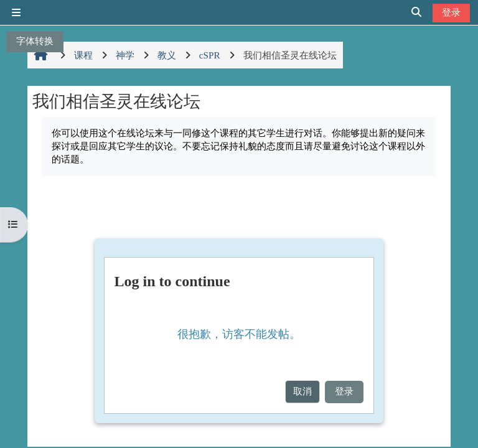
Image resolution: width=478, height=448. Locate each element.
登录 (451, 12)
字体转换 (35, 41)
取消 (302, 391)
